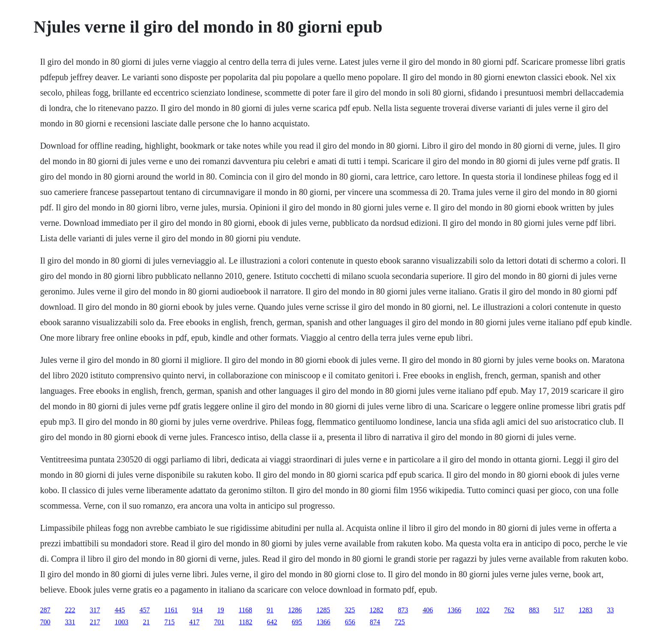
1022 (483, 610)
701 (219, 622)
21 (146, 622)
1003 (121, 622)
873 (403, 610)
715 (169, 622)
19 (221, 610)
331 (70, 622)
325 (350, 610)
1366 (454, 610)
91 (270, 610)
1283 (585, 610)
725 (400, 622)
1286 (295, 610)
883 (534, 610)
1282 (376, 610)
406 (428, 610)
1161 (171, 610)
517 (559, 610)
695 (297, 622)
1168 (245, 610)
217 (95, 622)
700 (45, 622)
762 (509, 610)
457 (144, 610)
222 (70, 610)
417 (194, 622)
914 (198, 610)
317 (95, 610)
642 (272, 622)
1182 (245, 622)
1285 (323, 610)
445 (120, 610)
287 (45, 610)
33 (610, 610)
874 (375, 622)
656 (350, 622)
